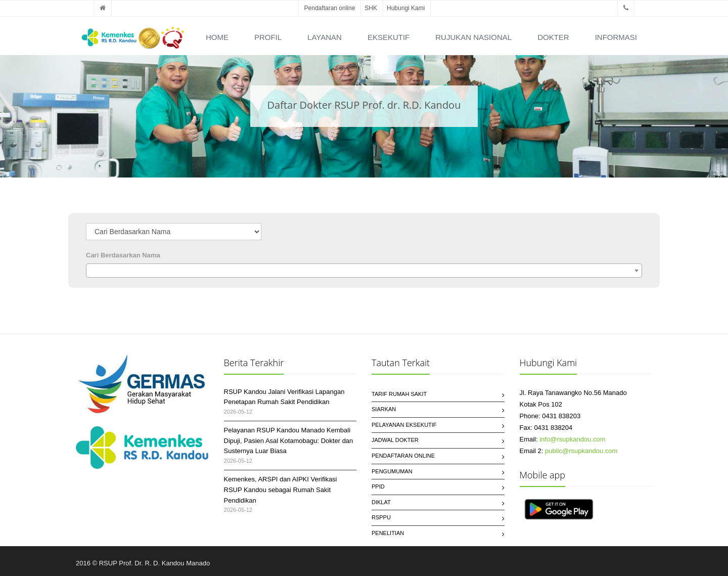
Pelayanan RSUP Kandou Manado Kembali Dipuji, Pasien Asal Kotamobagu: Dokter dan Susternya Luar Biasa (289, 441)
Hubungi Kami (406, 8)
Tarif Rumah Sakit (399, 394)
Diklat (381, 502)
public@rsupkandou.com (581, 451)
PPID (378, 486)
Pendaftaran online (330, 8)
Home (217, 37)
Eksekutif (389, 37)
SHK (371, 8)
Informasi (616, 37)
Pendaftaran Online (403, 456)
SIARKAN (384, 409)
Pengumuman (392, 471)
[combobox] (364, 271)
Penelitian (388, 533)
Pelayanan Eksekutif (404, 425)
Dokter (553, 37)
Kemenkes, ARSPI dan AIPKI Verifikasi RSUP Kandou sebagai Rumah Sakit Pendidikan (281, 490)
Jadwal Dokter (395, 440)
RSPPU (381, 517)
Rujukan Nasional (473, 37)
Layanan (325, 37)
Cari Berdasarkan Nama (123, 255)
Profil (268, 37)
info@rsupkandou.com (572, 439)
